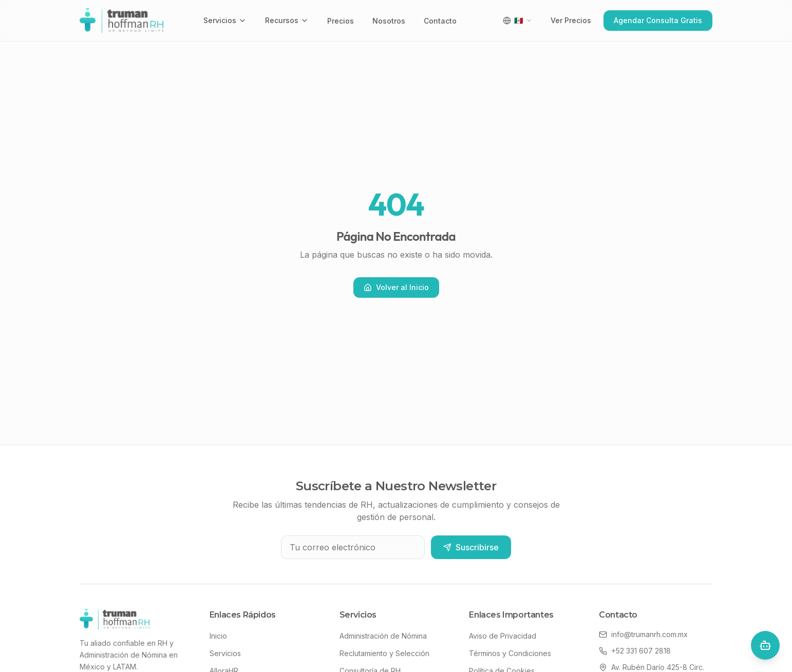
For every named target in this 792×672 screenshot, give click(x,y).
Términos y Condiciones (510, 653)
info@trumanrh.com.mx (643, 634)
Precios (341, 21)
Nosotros (389, 21)
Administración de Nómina (383, 636)
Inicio (218, 636)
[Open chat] (765, 645)
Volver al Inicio (396, 287)
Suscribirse (471, 547)
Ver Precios (571, 20)
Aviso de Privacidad (503, 636)
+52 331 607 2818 (635, 651)
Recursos (287, 20)
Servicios (225, 20)
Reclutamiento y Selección (384, 653)
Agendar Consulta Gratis (658, 20)
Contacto (440, 21)
